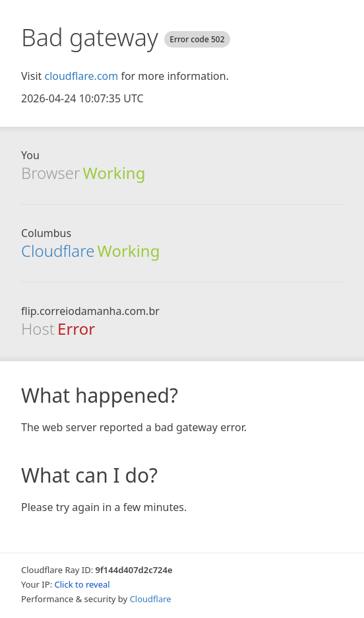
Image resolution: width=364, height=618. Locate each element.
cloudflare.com (81, 76)
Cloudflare (58, 251)
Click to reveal (82, 584)
